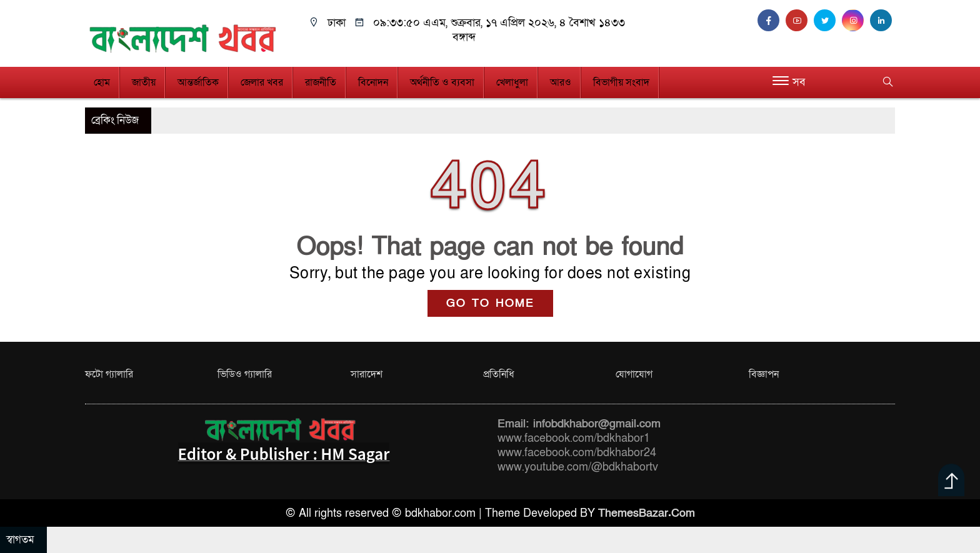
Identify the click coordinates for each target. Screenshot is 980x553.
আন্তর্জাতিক (198, 82)
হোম (102, 82)
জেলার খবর (262, 82)
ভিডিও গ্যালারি (245, 374)
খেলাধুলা (512, 82)
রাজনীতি (321, 82)
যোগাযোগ (634, 374)
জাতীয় (144, 82)
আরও (561, 82)
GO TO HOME (490, 303)
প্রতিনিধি (499, 374)
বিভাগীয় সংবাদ (621, 82)
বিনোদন (373, 82)
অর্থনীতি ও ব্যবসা (442, 82)
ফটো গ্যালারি (109, 374)
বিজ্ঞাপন (764, 374)
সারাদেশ (367, 374)
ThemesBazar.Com (647, 513)
